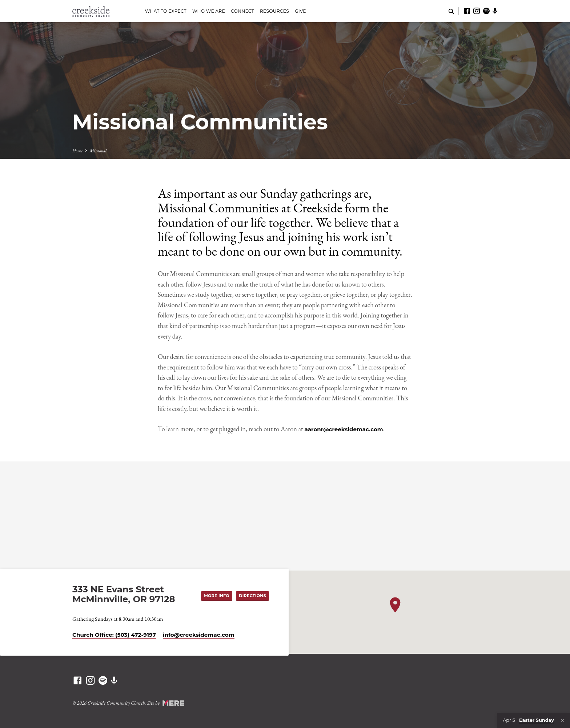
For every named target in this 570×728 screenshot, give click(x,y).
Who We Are (209, 11)
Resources (274, 11)
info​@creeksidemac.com (199, 635)
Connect (242, 11)
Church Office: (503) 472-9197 (114, 635)
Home (77, 151)
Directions (252, 596)
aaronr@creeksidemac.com (344, 429)
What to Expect (166, 11)
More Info (216, 596)
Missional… (99, 151)
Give (300, 11)
